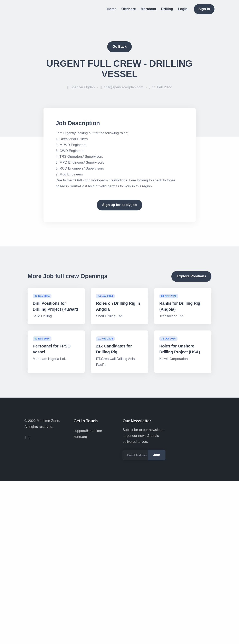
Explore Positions (191, 276)
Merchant (149, 9)
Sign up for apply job (119, 205)
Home (112, 9)
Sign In (204, 9)
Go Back (120, 47)
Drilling (167, 9)
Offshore (129, 9)
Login (183, 9)
